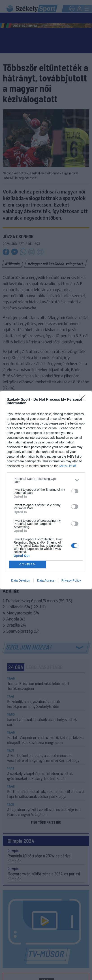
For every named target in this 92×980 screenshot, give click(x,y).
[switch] (75, 491)
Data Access (46, 580)
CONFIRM (28, 565)
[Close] (83, 400)
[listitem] (46, 480)
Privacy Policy (71, 580)
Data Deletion (21, 580)
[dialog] (46, 490)
